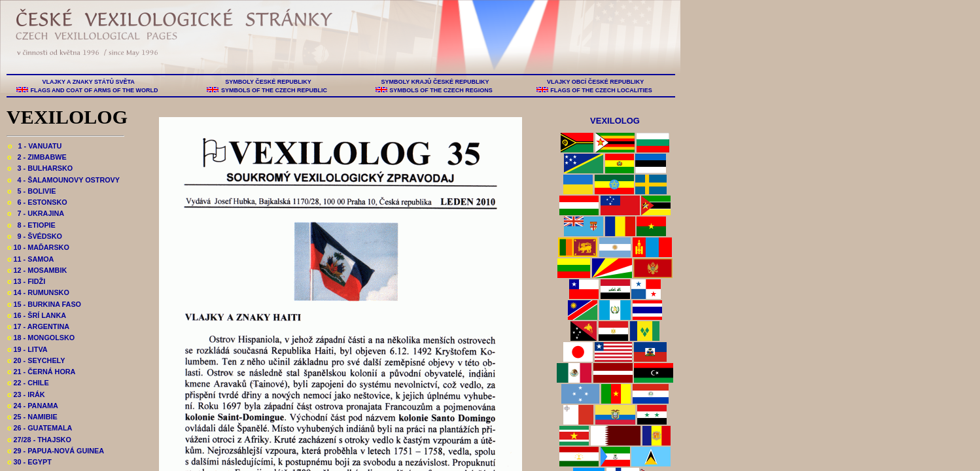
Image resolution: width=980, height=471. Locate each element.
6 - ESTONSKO (37, 202)
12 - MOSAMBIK (37, 270)
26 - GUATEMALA (40, 428)
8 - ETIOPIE (31, 225)
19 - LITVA (27, 349)
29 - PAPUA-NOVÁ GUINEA (56, 451)
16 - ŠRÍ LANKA (37, 315)
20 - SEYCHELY (36, 360)
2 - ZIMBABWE (37, 157)
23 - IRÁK (26, 394)
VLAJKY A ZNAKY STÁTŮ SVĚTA (88, 82)
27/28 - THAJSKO (39, 440)
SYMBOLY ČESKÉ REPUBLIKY (268, 82)
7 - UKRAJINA (36, 213)
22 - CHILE (28, 383)
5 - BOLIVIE (31, 191)
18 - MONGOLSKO (41, 338)
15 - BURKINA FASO (44, 304)
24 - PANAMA (33, 406)
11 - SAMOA (30, 259)
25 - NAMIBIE (32, 417)
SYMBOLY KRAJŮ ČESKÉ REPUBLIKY (435, 82)
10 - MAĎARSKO (38, 247)
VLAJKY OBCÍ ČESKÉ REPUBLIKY (595, 82)
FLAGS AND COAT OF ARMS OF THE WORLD (94, 90)
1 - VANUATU (35, 146)
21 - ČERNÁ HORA (41, 372)
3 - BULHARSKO (40, 168)
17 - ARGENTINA (38, 326)
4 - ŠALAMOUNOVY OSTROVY (63, 180)
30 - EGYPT (29, 462)
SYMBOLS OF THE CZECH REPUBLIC (274, 90)
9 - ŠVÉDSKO (35, 236)
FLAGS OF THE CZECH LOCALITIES (602, 90)
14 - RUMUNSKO (38, 292)
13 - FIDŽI (26, 281)
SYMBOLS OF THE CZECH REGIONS (441, 90)
